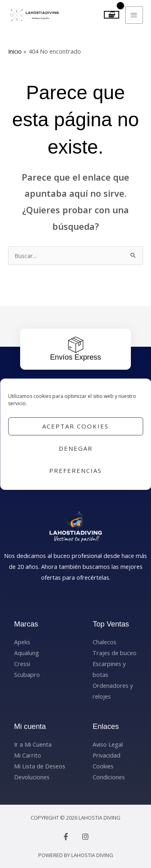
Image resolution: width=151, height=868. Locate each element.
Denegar (76, 448)
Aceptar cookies (75, 426)
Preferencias (75, 470)
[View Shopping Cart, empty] (112, 15)
